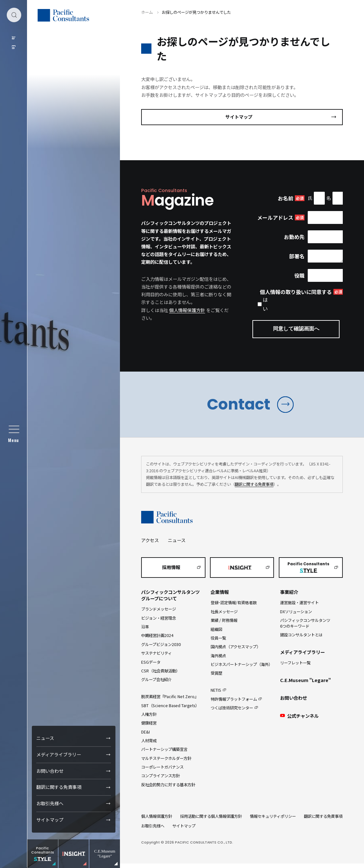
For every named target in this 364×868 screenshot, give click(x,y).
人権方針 (149, 719)
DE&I (146, 736)
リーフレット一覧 (295, 667)
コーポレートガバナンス (162, 771)
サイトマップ (50, 820)
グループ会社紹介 (156, 684)
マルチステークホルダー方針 (166, 763)
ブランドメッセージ (159, 614)
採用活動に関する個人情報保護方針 (211, 821)
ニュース (45, 738)
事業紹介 (289, 597)
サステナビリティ (156, 658)
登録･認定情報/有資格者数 (234, 607)
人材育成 (149, 745)
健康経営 (149, 727)
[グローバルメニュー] (14, 434)
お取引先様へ (50, 803)
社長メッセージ (224, 616)
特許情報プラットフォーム (234, 704)
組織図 (216, 634)
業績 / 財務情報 (224, 625)
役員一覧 (218, 642)
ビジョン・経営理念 (159, 623)
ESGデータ (151, 667)
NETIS (216, 695)
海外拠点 (218, 660)
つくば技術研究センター (232, 712)
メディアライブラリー (59, 754)
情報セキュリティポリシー (273, 821)
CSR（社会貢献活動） (160, 675)
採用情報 (171, 572)
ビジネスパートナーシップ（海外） (241, 669)
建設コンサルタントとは (301, 639)
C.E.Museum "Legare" (305, 685)
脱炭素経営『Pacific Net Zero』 (170, 701)
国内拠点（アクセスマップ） (236, 651)
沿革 (145, 631)
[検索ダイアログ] (14, 16)
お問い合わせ (50, 771)
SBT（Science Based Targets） (170, 710)
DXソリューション (296, 616)
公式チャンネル (299, 720)
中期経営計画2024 (157, 640)
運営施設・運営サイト (299, 607)
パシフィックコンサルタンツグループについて (170, 600)
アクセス (150, 545)
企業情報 (220, 597)
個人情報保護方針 (187, 310)
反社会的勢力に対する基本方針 (168, 789)
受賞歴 (216, 678)
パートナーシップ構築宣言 (164, 754)
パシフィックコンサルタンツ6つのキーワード (305, 628)
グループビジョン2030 (161, 649)
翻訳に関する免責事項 (59, 787)
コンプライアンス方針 (160, 780)
